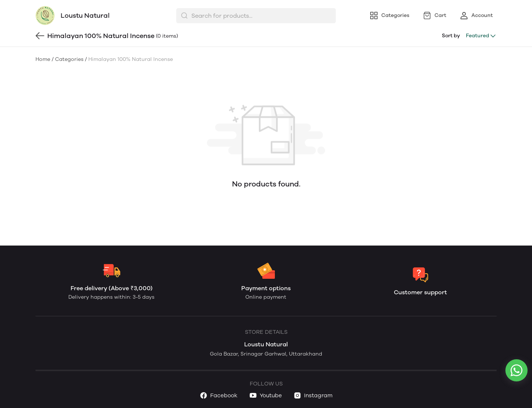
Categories (69, 59)
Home (43, 59)
